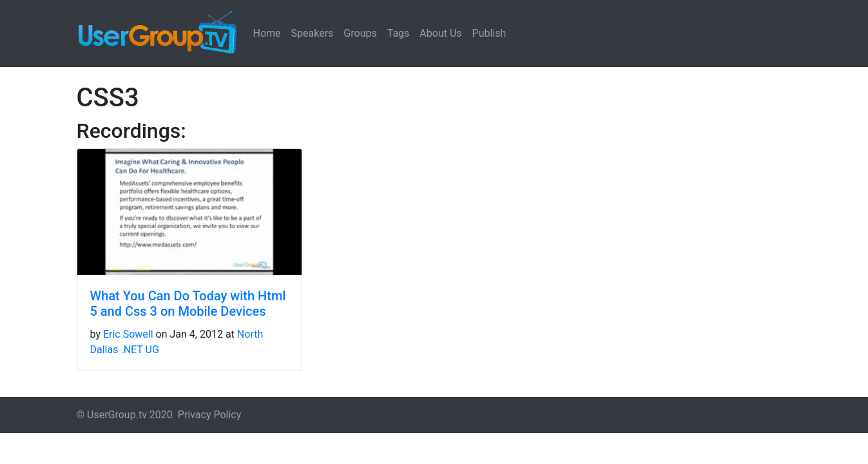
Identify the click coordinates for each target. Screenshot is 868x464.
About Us (440, 33)
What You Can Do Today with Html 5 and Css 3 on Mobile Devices (188, 304)
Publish (489, 33)
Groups (360, 33)
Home (267, 33)
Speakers (313, 33)
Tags (399, 33)
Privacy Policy (210, 415)
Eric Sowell (128, 334)
